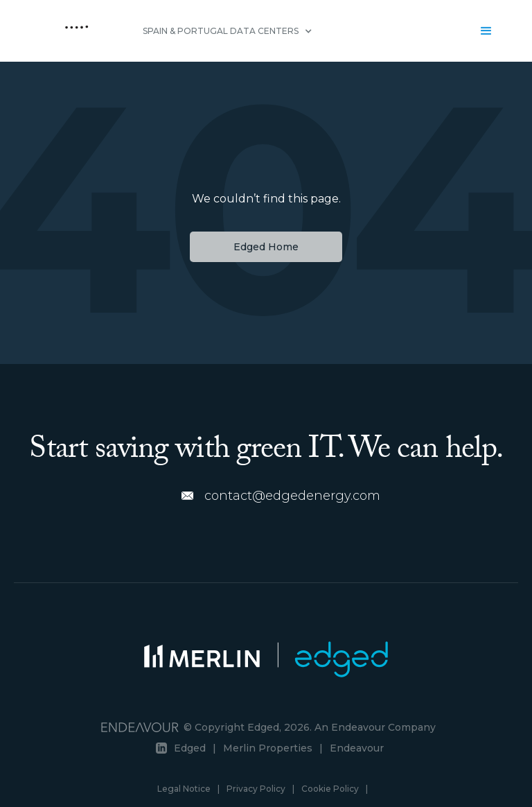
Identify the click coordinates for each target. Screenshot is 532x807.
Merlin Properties (268, 748)
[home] (77, 31)
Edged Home (266, 247)
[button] (228, 31)
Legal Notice (184, 789)
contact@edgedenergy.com (292, 496)
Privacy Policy (256, 789)
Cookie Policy (330, 789)
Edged (190, 748)
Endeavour (357, 748)
